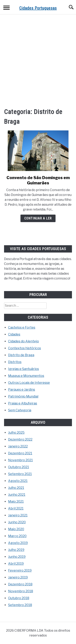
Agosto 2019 (18, 543)
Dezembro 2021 (20, 453)
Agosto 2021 (18, 481)
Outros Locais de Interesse (29, 383)
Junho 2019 (17, 557)
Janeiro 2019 (18, 577)
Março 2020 (17, 536)
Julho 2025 (16, 433)
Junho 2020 (17, 522)
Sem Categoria (20, 410)
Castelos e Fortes (22, 327)
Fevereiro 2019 (20, 570)
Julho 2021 (16, 488)
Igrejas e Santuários (24, 369)
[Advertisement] (38, 61)
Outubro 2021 (19, 467)
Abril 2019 (16, 564)
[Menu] (6, 8)
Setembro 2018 (20, 605)
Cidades (14, 334)
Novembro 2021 (20, 460)
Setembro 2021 (20, 474)
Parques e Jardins (22, 390)
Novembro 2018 (21, 591)
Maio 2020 (16, 529)
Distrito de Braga (21, 355)
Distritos (15, 362)
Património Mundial (23, 396)
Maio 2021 (16, 502)
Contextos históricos (25, 348)
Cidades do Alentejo (24, 341)
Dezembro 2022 (20, 439)
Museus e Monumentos (26, 376)
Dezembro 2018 (20, 584)
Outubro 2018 (19, 598)
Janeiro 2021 (18, 515)
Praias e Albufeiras (23, 403)
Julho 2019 (16, 550)
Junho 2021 (17, 495)
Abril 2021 (16, 508)
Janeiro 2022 (18, 446)
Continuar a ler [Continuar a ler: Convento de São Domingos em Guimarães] (38, 218)
